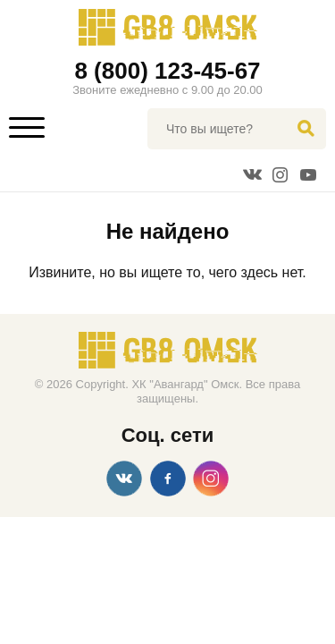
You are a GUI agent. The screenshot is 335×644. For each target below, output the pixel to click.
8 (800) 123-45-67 (167, 71)
